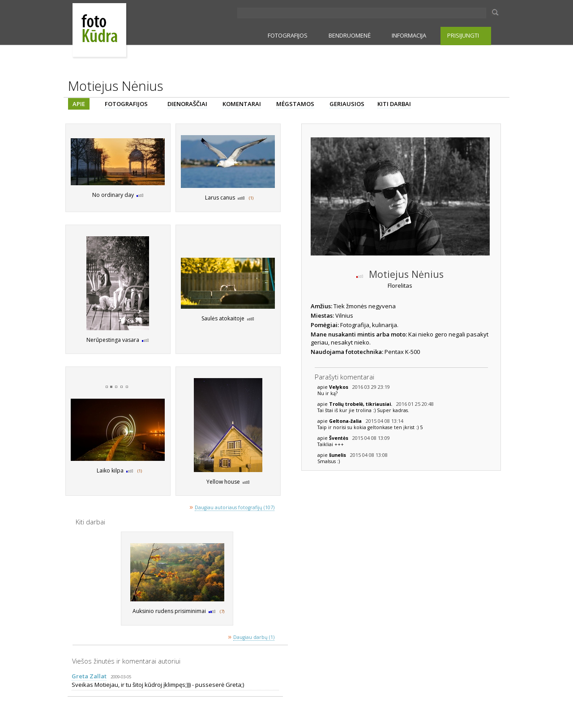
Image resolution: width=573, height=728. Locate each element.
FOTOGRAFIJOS (288, 35)
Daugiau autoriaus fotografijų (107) (235, 507)
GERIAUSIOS (347, 104)
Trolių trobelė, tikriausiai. (361, 404)
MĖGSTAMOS (295, 104)
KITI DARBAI (394, 104)
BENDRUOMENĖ (350, 35)
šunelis (338, 455)
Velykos (339, 387)
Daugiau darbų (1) (254, 637)
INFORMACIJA (409, 35)
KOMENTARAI (242, 104)
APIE (79, 104)
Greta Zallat (89, 676)
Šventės (339, 438)
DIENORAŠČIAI (187, 104)
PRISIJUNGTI (463, 35)
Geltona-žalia (346, 421)
